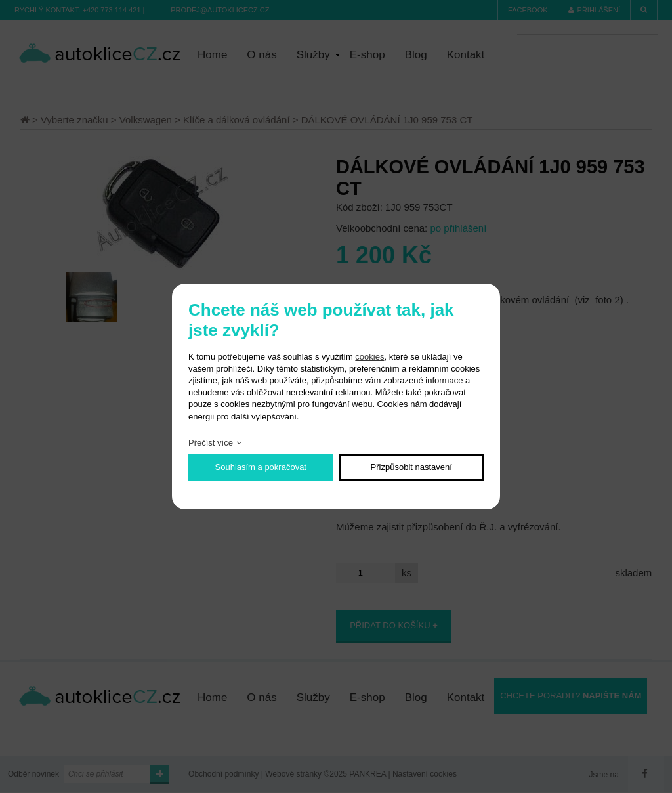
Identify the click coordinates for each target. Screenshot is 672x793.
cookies (369, 357)
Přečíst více (211, 443)
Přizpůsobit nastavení (411, 467)
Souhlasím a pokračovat (261, 467)
